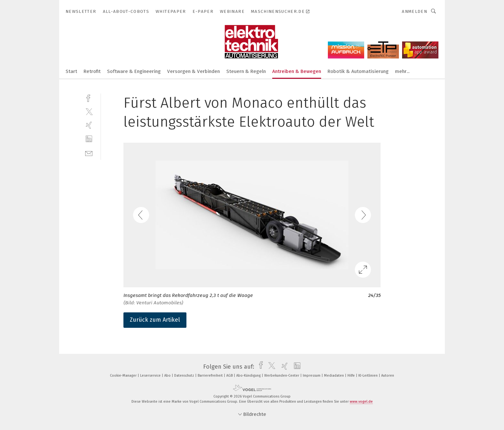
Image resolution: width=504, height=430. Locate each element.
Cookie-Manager (124, 376)
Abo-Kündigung (249, 376)
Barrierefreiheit (211, 376)
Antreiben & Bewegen (297, 71)
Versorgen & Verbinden (194, 71)
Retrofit (92, 71)
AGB (230, 376)
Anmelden (414, 11)
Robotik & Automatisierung (358, 71)
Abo (168, 376)
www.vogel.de (361, 402)
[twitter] (89, 111)
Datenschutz (185, 376)
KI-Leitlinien (369, 376)
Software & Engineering (134, 71)
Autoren (388, 376)
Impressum (312, 376)
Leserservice (151, 376)
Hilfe (352, 376)
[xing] (89, 125)
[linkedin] (89, 139)
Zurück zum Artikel (155, 320)
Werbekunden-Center (282, 376)
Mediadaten (334, 376)
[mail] (89, 153)
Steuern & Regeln (246, 71)
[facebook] (89, 98)
